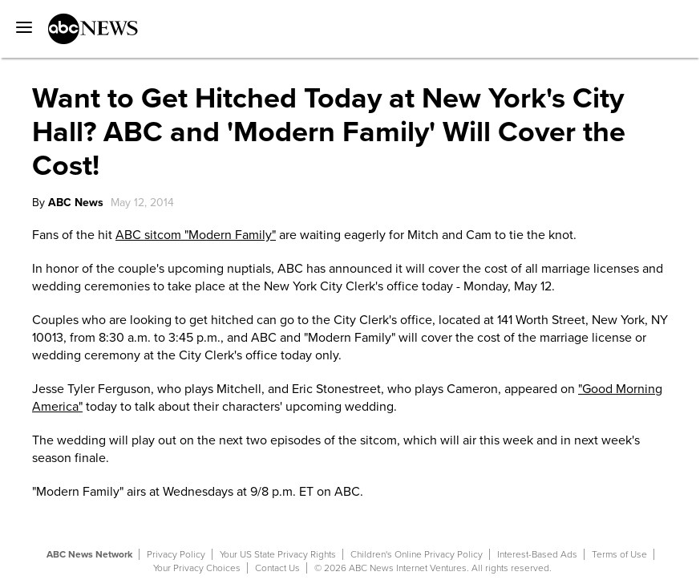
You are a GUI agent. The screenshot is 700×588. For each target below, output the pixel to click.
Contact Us (277, 568)
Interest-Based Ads (537, 554)
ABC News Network (89, 554)
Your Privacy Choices (197, 568)
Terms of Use (619, 554)
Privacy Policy (176, 554)
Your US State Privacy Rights (278, 554)
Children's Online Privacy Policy (417, 554)
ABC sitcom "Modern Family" (196, 235)
